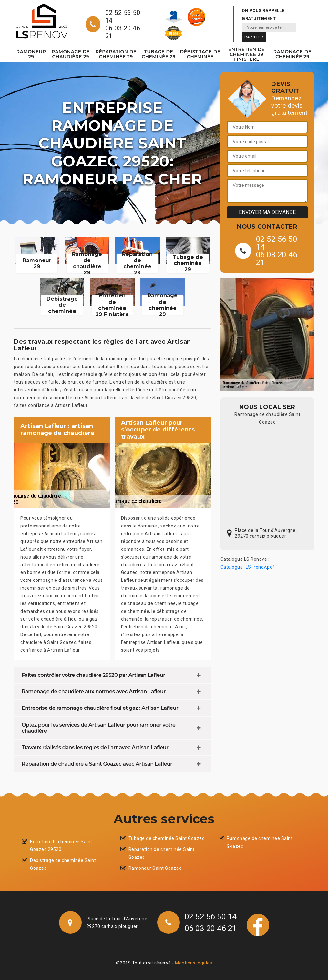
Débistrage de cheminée (200, 54)
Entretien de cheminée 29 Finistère (246, 54)
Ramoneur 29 (31, 54)
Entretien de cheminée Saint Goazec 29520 (61, 846)
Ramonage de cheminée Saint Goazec (260, 842)
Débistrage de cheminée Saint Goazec (63, 864)
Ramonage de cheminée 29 (292, 54)
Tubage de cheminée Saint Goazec (167, 838)
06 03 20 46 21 (123, 32)
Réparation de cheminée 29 (116, 54)
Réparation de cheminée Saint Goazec (162, 853)
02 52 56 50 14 (123, 16)
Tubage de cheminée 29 (159, 54)
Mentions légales (194, 963)
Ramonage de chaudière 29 (71, 54)
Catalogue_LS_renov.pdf (248, 567)
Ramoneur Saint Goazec (155, 868)
